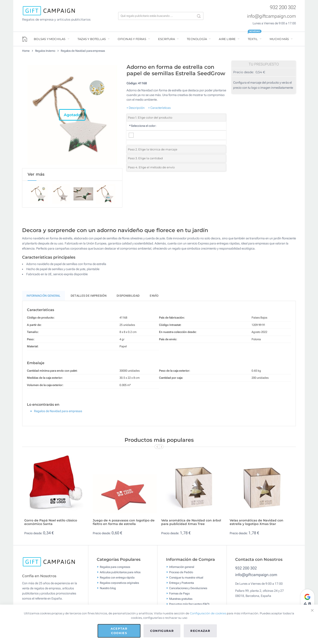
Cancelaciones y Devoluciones (188, 588)
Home (26, 51)
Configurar (162, 631)
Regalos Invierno (45, 51)
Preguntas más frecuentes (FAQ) (189, 604)
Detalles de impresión (89, 296)
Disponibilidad (128, 296)
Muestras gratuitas (181, 599)
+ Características (159, 108)
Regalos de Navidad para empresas (83, 51)
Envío (154, 296)
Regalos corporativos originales (119, 583)
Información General (44, 296)
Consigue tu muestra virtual (186, 578)
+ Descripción (136, 108)
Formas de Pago (179, 594)
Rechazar (200, 631)
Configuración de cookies (208, 613)
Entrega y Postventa (182, 583)
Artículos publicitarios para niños (120, 572)
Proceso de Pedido (181, 572)
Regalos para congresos (115, 567)
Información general (182, 567)
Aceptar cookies (119, 631)
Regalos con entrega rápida (117, 578)
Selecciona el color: (143, 126)
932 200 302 (283, 7)
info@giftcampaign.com (272, 16)
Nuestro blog (108, 588)
